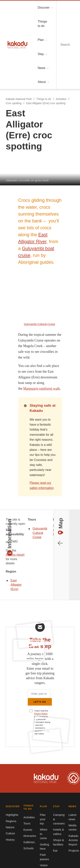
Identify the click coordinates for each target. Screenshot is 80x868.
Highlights (11, 563)
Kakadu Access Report (18, 666)
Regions (9, 569)
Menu (57, 5)
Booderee (22, 786)
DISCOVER (10, 556)
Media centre (12, 660)
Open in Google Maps (18, 362)
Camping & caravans (53, 612)
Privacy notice (49, 691)
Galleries (46, 588)
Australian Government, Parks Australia (17, 526)
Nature (8, 576)
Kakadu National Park (12, 5)
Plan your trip (13, 612)
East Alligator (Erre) (57, 325)
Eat (42, 630)
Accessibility (48, 660)
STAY (43, 605)
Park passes (11, 630)
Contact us (47, 666)
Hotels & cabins (50, 618)
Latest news (11, 654)
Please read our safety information (38, 251)
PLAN (7, 605)
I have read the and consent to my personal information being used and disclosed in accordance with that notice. (39, 460)
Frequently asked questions (57, 678)
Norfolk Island (58, 786)
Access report (58, 304)
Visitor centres (13, 636)
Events (44, 576)
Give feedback (49, 672)
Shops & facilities (51, 624)
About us (46, 654)
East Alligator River (47, 104)
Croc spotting (12, 23)
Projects (9, 672)
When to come (13, 618)
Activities (60, 18)
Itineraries (47, 582)
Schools (45, 594)
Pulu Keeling (58, 807)
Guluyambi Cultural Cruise (26, 345)
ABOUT (45, 647)
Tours (44, 569)
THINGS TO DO (49, 556)
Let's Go (40, 446)
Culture (9, 582)
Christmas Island (22, 807)
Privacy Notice (37, 457)
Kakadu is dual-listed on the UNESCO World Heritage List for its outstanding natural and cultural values (67, 526)
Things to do (42, 18)
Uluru (58, 765)
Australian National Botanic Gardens (22, 828)
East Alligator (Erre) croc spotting (45, 23)
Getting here (12, 624)
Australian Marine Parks (58, 828)
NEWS (8, 647)
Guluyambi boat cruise (44, 111)
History (9, 588)
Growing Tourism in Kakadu (57, 685)
